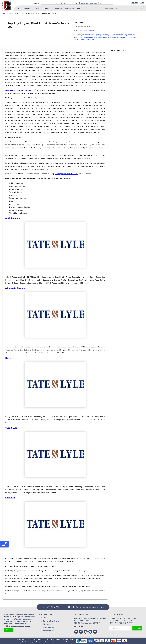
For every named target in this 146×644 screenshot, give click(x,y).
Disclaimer (47, 624)
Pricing (80, 8)
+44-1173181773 (60, 3)
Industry (27, 8)
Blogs (11, 13)
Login (142, 3)
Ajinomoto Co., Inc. (15, 288)
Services (46, 8)
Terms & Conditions (51, 621)
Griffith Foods (12, 218)
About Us (58, 8)
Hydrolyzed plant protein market (20, 90)
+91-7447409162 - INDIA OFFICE (122, 623)
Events (37, 3)
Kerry (8, 358)
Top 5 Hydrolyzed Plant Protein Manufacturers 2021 (37, 13)
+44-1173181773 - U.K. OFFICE (121, 621)
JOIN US (8, 630)
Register (134, 3)
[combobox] (121, 8)
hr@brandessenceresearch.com (17, 626)
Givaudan (10, 498)
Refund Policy (49, 630)
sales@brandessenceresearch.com (90, 3)
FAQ (45, 618)
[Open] (142, 8)
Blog (37, 8)
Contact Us (70, 8)
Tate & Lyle (11, 428)
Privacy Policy (49, 627)
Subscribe (137, 628)
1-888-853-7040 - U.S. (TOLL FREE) (123, 618)
